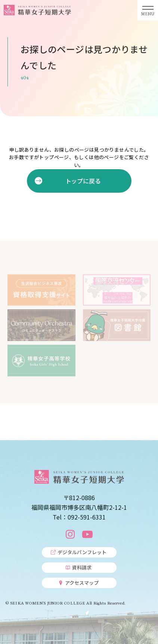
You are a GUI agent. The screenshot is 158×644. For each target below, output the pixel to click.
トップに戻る (83, 181)
